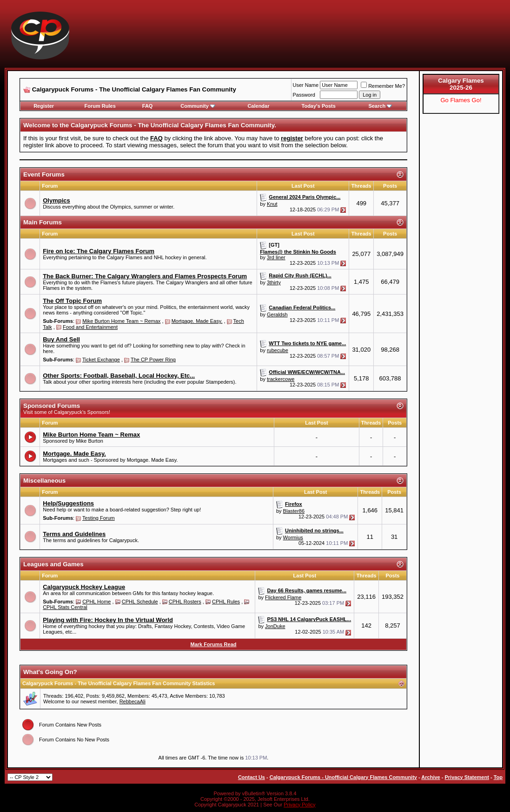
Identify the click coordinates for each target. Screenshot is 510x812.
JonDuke (275, 626)
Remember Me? (383, 86)
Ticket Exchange (101, 360)
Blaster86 (294, 511)
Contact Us (252, 777)
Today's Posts (319, 106)
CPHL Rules (226, 602)
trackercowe (281, 379)
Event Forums (44, 174)
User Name (306, 85)
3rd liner (276, 257)
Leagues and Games (53, 564)
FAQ (148, 106)
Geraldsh (277, 314)
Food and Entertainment (90, 327)
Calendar (258, 106)
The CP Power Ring (153, 360)
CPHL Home (96, 602)
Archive (431, 777)
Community (198, 106)
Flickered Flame (283, 597)
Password (304, 95)
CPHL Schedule (140, 602)
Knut (272, 204)
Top (498, 777)
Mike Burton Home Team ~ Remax (121, 321)
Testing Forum (99, 518)
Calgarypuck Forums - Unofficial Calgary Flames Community (343, 777)
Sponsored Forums (52, 406)
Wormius (293, 537)
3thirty (274, 282)
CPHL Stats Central (65, 607)
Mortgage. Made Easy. (197, 321)
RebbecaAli (132, 701)
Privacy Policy (299, 805)
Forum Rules (100, 106)
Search (380, 106)
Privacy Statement (467, 777)
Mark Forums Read (213, 644)
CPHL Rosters (185, 602)
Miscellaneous (44, 481)
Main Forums (43, 222)
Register (44, 106)
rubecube (278, 350)
